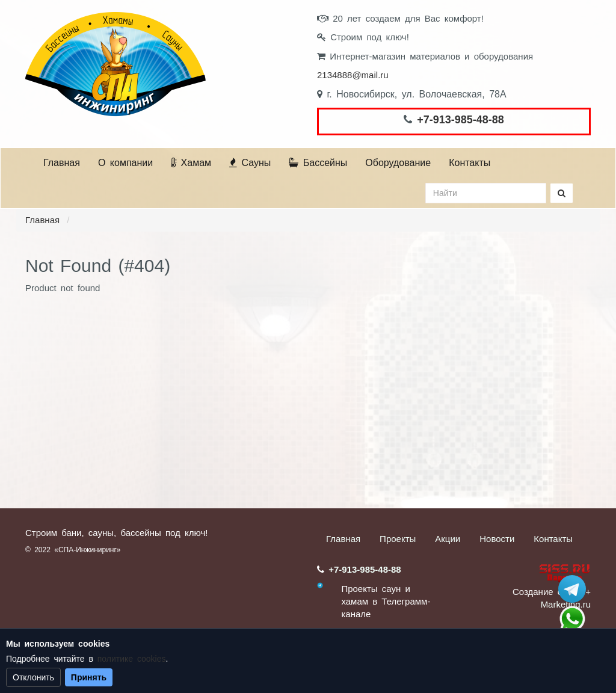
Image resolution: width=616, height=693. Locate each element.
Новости (497, 539)
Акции (448, 539)
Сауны (250, 163)
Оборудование (398, 163)
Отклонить (33, 677)
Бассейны (318, 163)
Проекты (398, 539)
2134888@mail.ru (353, 75)
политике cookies (132, 659)
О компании (125, 163)
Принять (89, 677)
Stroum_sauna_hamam (572, 589)
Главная (62, 163)
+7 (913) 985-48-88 (572, 619)
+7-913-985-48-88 (460, 120)
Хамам (191, 163)
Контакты (470, 163)
